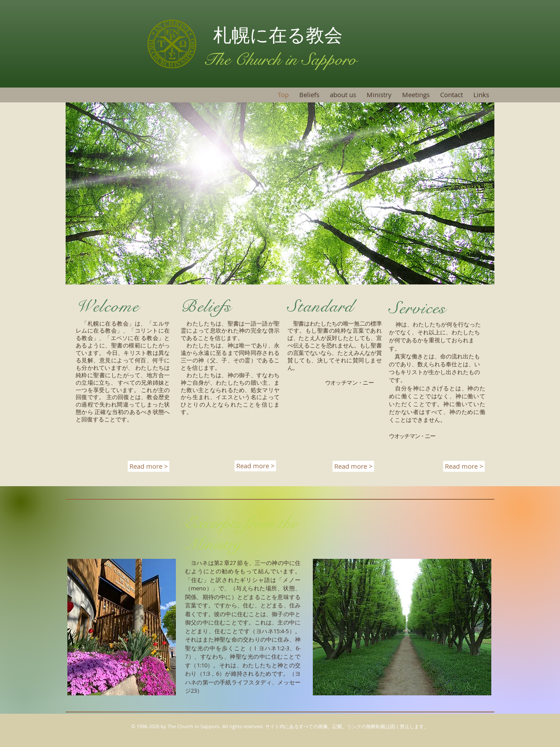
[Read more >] (149, 466)
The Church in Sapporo (280, 60)
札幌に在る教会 (280, 35)
